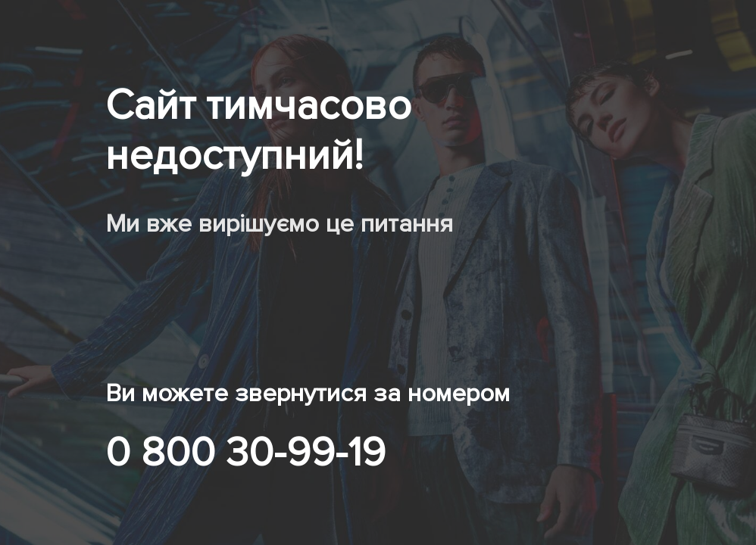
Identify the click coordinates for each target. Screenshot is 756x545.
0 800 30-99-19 (245, 453)
